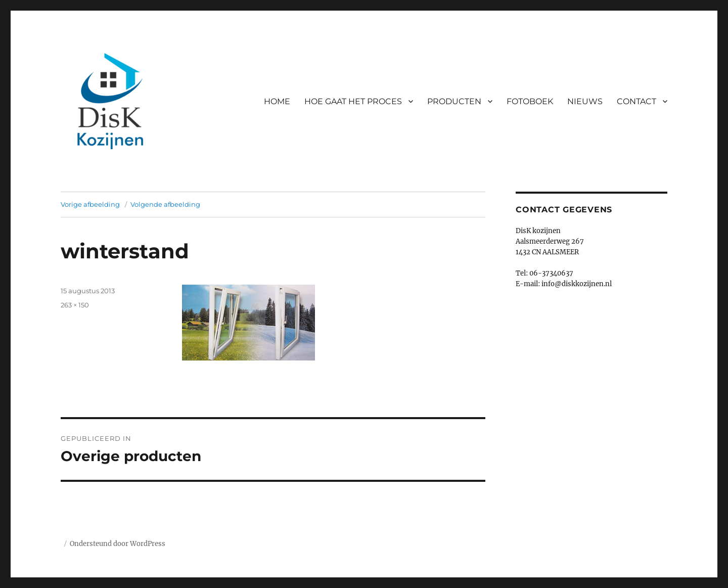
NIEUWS (585, 101)
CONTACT (636, 101)
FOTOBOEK (530, 101)
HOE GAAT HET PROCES (353, 101)
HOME (277, 101)
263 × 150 (75, 305)
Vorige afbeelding (90, 204)
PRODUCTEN (454, 101)
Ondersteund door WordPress (118, 544)
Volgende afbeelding (165, 204)
